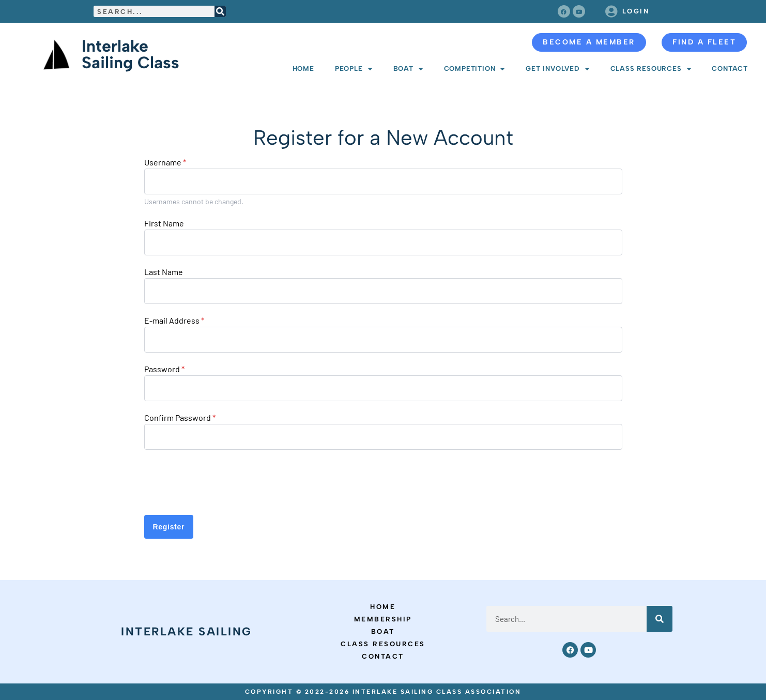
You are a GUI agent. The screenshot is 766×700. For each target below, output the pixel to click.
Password (164, 369)
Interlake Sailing (187, 631)
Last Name (164, 272)
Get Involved (557, 69)
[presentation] (223, 482)
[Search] (220, 11)
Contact (730, 69)
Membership (383, 619)
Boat (408, 69)
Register (169, 527)
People (354, 69)
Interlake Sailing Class (131, 54)
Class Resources (651, 69)
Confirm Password (180, 418)
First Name (164, 223)
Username (165, 162)
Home (303, 69)
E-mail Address (174, 321)
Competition (475, 69)
